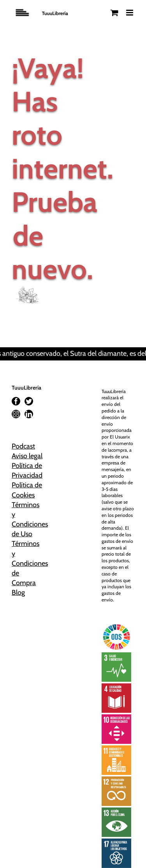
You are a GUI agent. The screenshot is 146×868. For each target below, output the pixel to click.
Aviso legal (27, 456)
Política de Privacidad (27, 470)
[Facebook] (16, 401)
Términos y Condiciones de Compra (28, 563)
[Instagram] (16, 414)
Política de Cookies (27, 490)
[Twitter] (29, 401)
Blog (18, 593)
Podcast (23, 446)
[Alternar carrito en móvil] (114, 13)
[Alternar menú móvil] (130, 13)
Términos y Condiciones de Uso (28, 520)
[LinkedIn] (29, 414)
